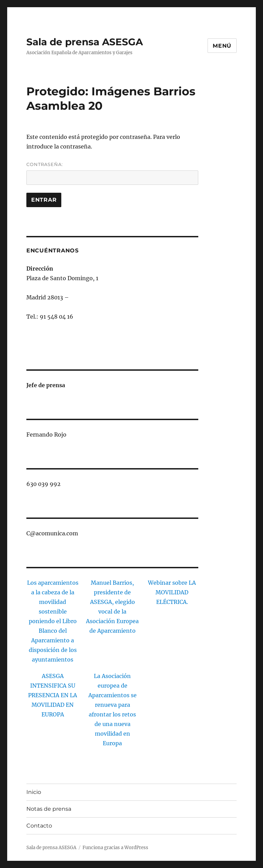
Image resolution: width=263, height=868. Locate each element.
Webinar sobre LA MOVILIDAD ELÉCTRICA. (172, 592)
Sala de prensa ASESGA (85, 42)
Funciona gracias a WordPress (115, 848)
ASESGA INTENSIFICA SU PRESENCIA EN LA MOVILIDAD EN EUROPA (53, 695)
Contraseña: (112, 173)
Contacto (39, 826)
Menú (222, 46)
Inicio (34, 792)
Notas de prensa (49, 809)
